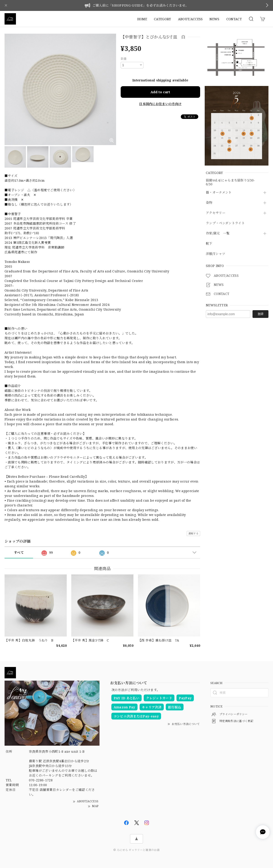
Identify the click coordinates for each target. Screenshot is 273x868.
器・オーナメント (219, 192)
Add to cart (160, 92)
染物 (209, 203)
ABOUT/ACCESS (190, 19)
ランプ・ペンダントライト (225, 223)
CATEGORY (163, 19)
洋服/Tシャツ (216, 254)
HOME (142, 19)
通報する (193, 533)
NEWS (214, 19)
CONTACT (234, 19)
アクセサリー (216, 213)
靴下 (209, 244)
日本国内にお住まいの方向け (160, 104)
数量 (124, 59)
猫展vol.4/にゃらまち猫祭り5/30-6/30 (231, 182)
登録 (260, 314)
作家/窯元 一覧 (218, 233)
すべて (19, 552)
